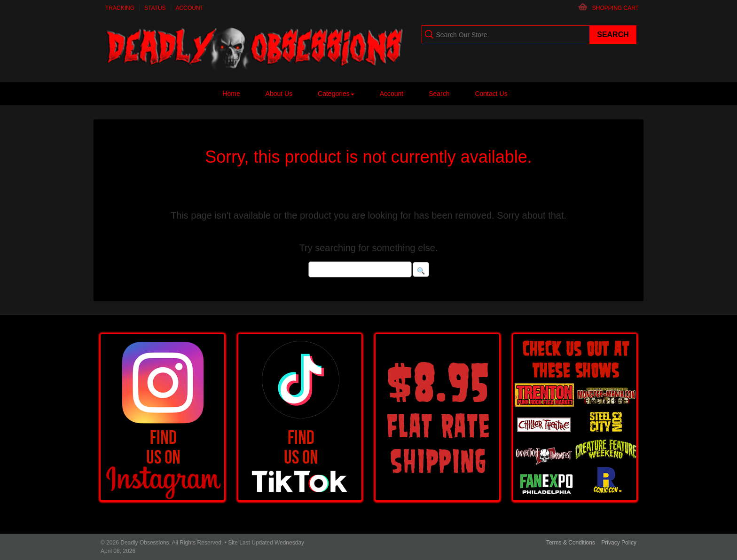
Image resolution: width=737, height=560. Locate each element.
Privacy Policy (619, 543)
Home (231, 94)
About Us (279, 94)
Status (155, 8)
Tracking (120, 8)
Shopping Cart (615, 8)
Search (439, 94)
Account (190, 8)
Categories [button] (336, 94)
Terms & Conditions (571, 543)
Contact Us (491, 94)
